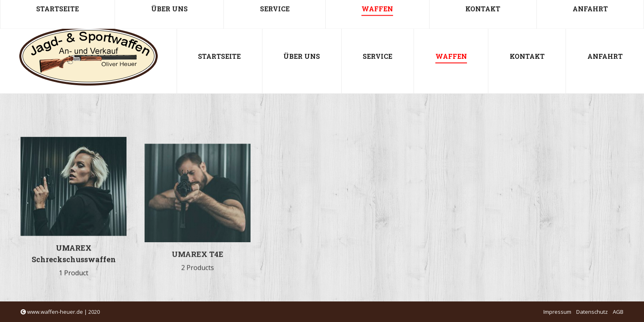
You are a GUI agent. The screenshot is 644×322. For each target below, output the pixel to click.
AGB (618, 312)
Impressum (557, 312)
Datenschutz (592, 312)
